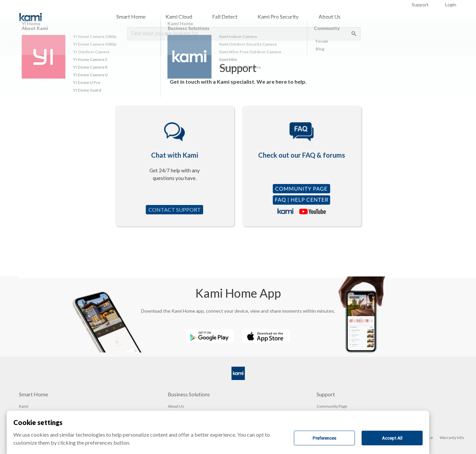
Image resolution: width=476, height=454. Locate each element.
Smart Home (131, 16)
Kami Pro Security (278, 16)
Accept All (392, 438)
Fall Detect (225, 16)
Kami (24, 406)
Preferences (324, 438)
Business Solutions (189, 394)
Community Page (332, 406)
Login (451, 4)
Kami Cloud (179, 16)
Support (420, 4)
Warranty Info (452, 437)
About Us (330, 16)
